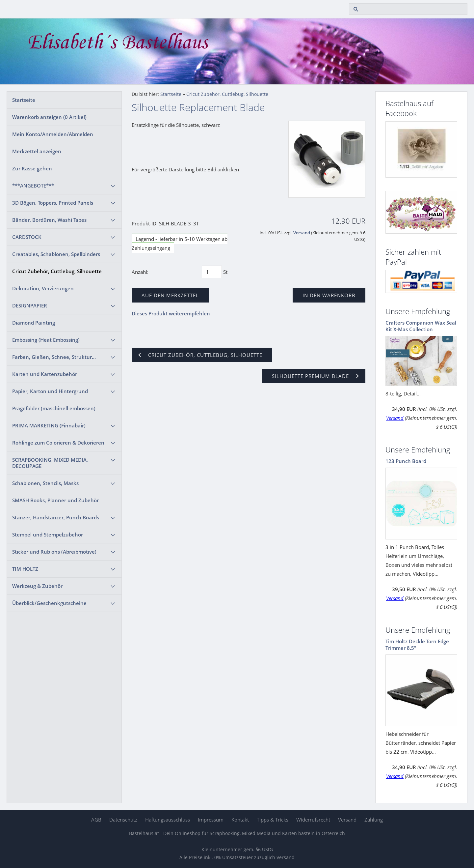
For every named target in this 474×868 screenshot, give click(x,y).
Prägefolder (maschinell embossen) (54, 408)
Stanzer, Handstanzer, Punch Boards (56, 517)
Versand (302, 233)
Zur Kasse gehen (32, 168)
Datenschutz (123, 820)
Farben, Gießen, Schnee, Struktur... (54, 357)
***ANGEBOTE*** (33, 186)
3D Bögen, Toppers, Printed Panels (53, 203)
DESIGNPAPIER (30, 305)
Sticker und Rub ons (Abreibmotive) (54, 552)
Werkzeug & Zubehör (37, 586)
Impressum (211, 820)
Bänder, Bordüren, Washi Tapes (49, 220)
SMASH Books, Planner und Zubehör (55, 500)
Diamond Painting (34, 323)
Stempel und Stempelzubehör (48, 535)
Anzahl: (140, 272)
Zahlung (374, 820)
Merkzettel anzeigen (37, 151)
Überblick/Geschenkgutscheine (49, 603)
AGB (96, 820)
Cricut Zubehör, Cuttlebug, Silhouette (57, 271)
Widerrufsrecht (313, 820)
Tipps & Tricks (273, 820)
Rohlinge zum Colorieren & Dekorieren (58, 443)
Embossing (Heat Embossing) (46, 340)
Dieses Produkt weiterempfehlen (171, 313)
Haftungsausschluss (168, 820)
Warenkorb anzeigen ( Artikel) (49, 117)
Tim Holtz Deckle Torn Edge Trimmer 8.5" (417, 645)
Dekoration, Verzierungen (43, 288)
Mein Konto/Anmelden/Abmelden (53, 134)
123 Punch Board (406, 461)
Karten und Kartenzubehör (45, 374)
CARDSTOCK (27, 237)
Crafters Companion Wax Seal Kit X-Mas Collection (421, 326)
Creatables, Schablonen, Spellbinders (56, 254)
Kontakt (240, 820)
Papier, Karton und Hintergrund (50, 391)
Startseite (24, 100)
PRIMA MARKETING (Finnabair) (49, 425)
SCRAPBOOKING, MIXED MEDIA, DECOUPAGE (50, 463)
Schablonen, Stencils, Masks (45, 483)
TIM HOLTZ (25, 569)
